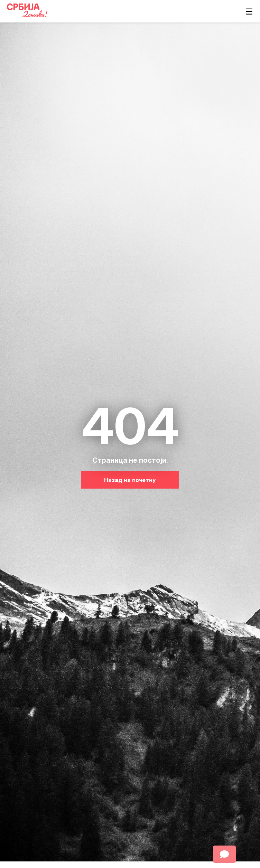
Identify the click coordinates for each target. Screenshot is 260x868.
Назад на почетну (130, 480)
